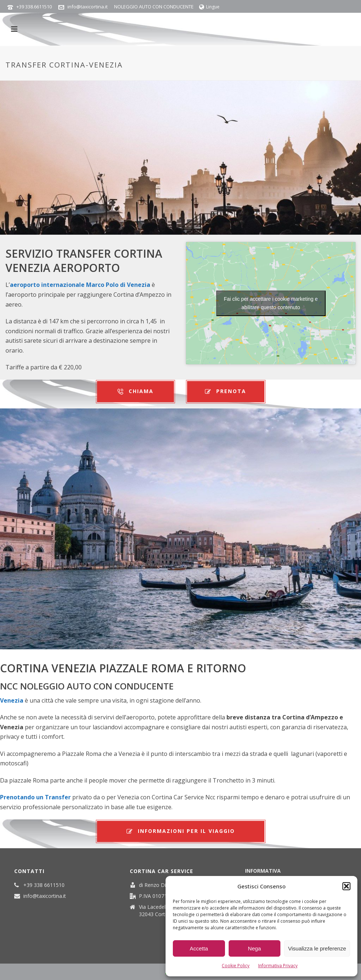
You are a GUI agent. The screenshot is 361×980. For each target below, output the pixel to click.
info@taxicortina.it (88, 7)
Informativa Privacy (278, 966)
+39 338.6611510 (34, 7)
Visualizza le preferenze (317, 948)
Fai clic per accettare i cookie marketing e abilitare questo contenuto (271, 303)
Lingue (209, 7)
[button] (346, 886)
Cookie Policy (236, 966)
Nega (255, 948)
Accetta (199, 948)
